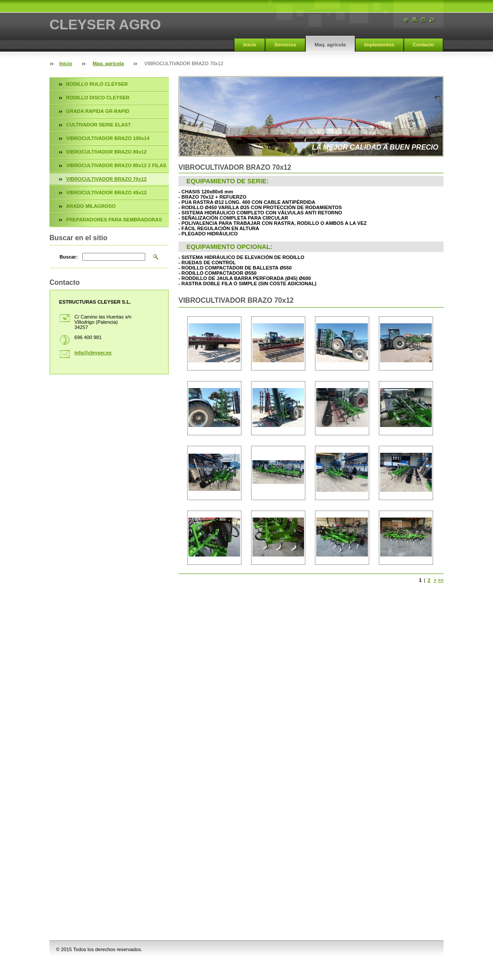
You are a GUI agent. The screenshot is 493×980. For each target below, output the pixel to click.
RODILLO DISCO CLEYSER (98, 98)
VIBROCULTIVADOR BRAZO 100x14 (108, 138)
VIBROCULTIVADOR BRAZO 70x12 (106, 179)
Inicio (250, 45)
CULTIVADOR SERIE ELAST (98, 125)
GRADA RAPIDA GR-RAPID (98, 111)
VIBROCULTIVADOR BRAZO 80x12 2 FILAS (116, 165)
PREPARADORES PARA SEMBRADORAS (114, 220)
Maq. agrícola (330, 45)
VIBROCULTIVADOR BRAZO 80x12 (106, 152)
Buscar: (69, 257)
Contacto (423, 45)
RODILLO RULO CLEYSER (97, 84)
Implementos (379, 45)
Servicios (285, 45)
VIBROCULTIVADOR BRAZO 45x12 (106, 192)
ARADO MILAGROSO (91, 206)
